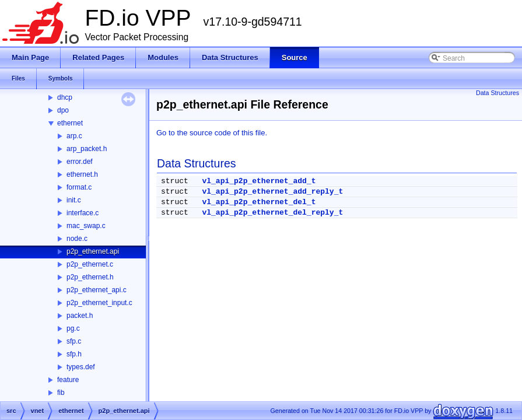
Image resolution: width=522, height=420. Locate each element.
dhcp (65, 97)
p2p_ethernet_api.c (97, 290)
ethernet (70, 123)
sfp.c (74, 341)
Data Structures (498, 93)
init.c (74, 200)
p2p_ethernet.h (90, 277)
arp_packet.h (87, 149)
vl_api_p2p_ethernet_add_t (259, 181)
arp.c (74, 136)
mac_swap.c (86, 226)
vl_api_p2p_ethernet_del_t (259, 202)
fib (61, 393)
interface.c (83, 213)
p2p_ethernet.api (93, 251)
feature (68, 380)
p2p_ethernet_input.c (99, 303)
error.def (80, 162)
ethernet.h (82, 174)
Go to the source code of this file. (212, 133)
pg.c (73, 328)
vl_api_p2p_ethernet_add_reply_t (272, 192)
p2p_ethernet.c (90, 264)
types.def (81, 367)
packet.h (80, 316)
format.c (79, 187)
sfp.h (74, 354)
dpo (63, 110)
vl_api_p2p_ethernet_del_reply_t (272, 213)
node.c (77, 239)
